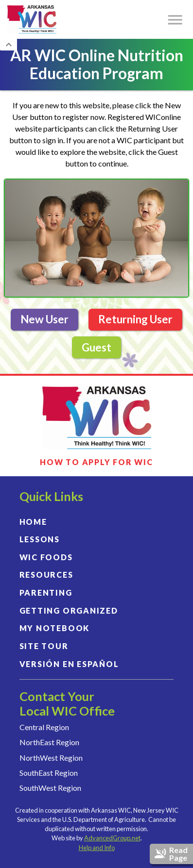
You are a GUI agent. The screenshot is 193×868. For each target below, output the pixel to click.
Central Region (44, 727)
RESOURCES (46, 575)
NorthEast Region (49, 742)
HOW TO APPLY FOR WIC (96, 462)
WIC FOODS (46, 557)
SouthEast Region (49, 773)
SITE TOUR (44, 646)
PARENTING (46, 593)
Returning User (135, 319)
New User (44, 319)
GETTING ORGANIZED (69, 610)
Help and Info (97, 848)
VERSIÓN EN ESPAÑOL (69, 664)
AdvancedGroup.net (112, 838)
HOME (33, 522)
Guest (96, 347)
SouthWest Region (50, 788)
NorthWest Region (51, 758)
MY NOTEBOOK (54, 628)
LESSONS (40, 539)
